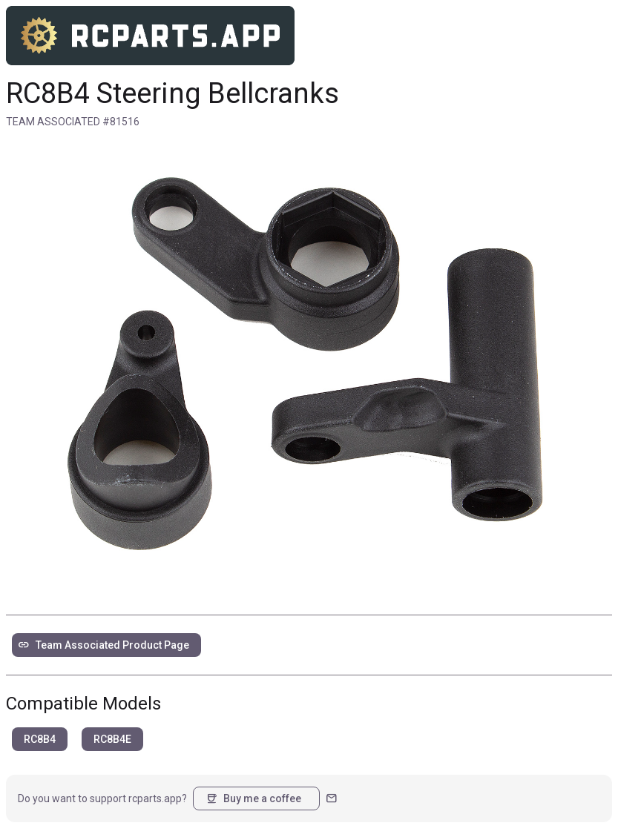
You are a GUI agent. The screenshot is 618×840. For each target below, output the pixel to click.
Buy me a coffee (253, 798)
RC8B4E (112, 739)
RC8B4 (40, 739)
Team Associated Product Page (103, 645)
